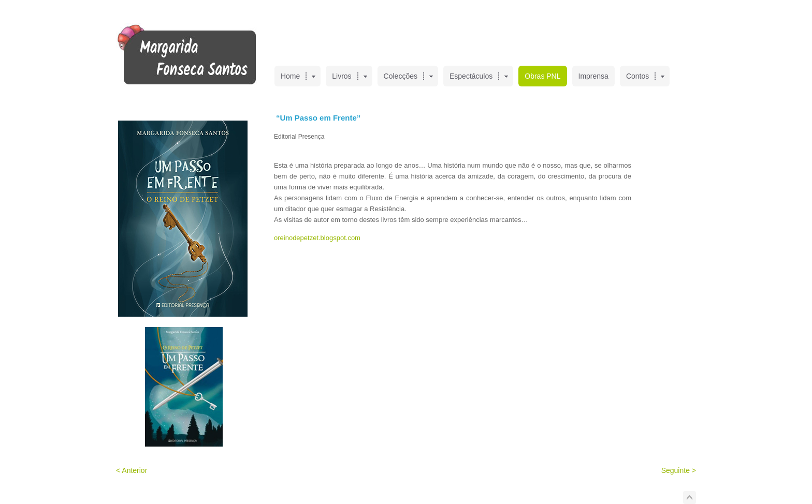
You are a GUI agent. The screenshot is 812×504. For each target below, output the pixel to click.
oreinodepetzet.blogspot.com (317, 238)
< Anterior (132, 470)
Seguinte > (679, 470)
